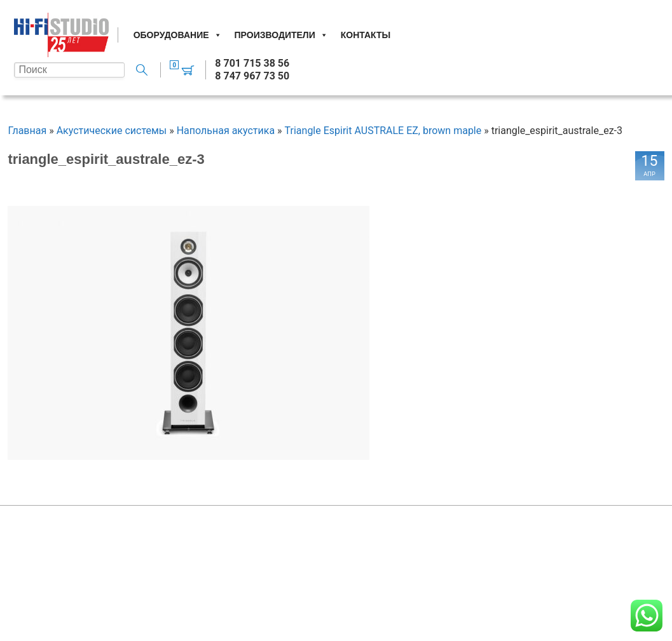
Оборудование (178, 35)
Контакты (366, 35)
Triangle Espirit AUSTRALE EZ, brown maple (383, 131)
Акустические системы (112, 131)
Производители (281, 35)
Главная (27, 131)
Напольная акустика (226, 131)
